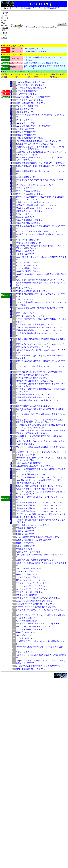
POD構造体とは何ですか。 (27, 528)
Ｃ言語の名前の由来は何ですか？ (30, 85)
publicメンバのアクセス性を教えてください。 (35, 601)
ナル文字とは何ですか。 (26, 129)
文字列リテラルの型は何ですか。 (30, 194)
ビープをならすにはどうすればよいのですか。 (36, 185)
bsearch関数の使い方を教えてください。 (33, 375)
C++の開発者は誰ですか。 (35, 49)
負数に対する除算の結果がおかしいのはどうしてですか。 (40, 163)
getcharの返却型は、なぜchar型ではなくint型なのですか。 (40, 372)
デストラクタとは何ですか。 (28, 595)
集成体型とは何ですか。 (26, 217)
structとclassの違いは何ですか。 (29, 568)
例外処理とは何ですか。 (26, 632)
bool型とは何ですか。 (25, 549)
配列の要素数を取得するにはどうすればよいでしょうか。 (40, 330)
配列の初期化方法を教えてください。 (32, 291)
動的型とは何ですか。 (25, 543)
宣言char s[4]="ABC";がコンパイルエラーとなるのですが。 (41, 344)
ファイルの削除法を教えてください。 (32, 474)
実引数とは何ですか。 (25, 109)
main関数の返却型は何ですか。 (29, 271)
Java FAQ (45, 76)
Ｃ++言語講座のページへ (57, 8)
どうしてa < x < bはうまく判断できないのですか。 (37, 231)
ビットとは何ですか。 (25, 120)
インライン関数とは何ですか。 (29, 268)
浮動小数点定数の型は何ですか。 (30, 138)
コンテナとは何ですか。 (26, 638)
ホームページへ (12, 8)
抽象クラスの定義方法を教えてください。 (34, 626)
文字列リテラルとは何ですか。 (29, 191)
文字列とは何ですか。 (25, 188)
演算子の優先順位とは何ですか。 (30, 220)
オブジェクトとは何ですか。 (28, 106)
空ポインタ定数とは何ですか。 (29, 262)
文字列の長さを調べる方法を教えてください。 (36, 397)
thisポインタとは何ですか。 (28, 571)
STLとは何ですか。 (24, 635)
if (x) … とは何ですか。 (26, 299)
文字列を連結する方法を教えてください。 (34, 406)
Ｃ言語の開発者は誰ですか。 (36, 52)
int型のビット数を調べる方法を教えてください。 (37, 205)
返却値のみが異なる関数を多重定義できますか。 (37, 560)
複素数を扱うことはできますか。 (30, 211)
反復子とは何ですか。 (25, 652)
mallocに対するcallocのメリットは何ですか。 (35, 466)
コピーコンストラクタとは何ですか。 (32, 586)
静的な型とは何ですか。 (26, 531)
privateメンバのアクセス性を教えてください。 (35, 604)
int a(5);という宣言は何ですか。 (29, 243)
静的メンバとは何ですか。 (27, 574)
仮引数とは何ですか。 (25, 112)
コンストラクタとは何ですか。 (29, 577)
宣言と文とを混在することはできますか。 (34, 316)
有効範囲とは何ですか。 (26, 251)
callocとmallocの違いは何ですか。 (30, 463)
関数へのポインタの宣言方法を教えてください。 (37, 324)
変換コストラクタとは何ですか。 (30, 592)
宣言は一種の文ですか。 (26, 313)
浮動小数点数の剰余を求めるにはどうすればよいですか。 (40, 327)
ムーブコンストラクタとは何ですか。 (32, 589)
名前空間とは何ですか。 (26, 546)
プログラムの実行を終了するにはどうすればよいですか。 (40, 477)
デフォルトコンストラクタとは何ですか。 (34, 583)
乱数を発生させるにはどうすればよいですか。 (36, 489)
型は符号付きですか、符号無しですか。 (35, 126)
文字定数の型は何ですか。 (27, 132)
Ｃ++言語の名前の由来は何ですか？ (31, 88)
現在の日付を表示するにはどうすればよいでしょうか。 (39, 505)
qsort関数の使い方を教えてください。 (32, 378)
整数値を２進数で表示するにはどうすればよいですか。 (39, 486)
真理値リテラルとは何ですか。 (29, 552)
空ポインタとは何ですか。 (27, 265)
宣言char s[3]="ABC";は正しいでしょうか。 (34, 347)
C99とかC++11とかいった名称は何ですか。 (42, 63)
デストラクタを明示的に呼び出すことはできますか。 (39, 598)
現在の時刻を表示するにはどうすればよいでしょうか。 (39, 508)
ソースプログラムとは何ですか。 (30, 100)
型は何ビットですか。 (27, 123)
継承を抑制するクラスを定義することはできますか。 (39, 624)
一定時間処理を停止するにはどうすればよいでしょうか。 (40, 502)
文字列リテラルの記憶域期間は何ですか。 (34, 202)
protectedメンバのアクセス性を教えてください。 (36, 607)
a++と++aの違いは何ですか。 (28, 240)
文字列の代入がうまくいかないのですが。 (34, 394)
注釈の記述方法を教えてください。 (31, 103)
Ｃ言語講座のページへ (33, 8)
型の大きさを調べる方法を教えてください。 (35, 208)
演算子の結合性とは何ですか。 (29, 223)
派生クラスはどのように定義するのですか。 (35, 540)
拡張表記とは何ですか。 (26, 177)
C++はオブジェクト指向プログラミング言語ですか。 (38, 666)
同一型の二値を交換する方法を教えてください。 (37, 381)
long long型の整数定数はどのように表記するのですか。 (39, 141)
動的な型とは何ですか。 (26, 534)
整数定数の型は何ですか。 (27, 135)
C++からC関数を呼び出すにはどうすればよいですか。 (39, 537)
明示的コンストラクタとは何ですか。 (32, 580)
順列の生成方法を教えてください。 (31, 669)
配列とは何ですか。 (24, 288)
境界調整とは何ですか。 (26, 254)
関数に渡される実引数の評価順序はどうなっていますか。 (40, 280)
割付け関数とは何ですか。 (27, 621)
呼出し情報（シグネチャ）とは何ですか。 (34, 525)
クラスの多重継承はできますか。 (30, 629)
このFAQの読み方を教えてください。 (32, 82)
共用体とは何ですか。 (25, 214)
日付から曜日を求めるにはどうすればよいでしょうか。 (39, 511)
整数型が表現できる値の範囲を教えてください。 (37, 144)
